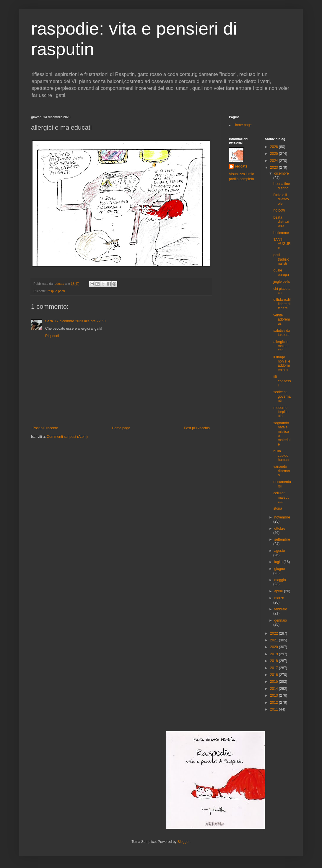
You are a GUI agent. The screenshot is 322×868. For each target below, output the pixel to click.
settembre (282, 539)
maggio (280, 580)
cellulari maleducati (281, 497)
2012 (274, 703)
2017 (274, 668)
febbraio (280, 609)
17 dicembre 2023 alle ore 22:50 (80, 321)
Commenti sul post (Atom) (67, 437)
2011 (274, 709)
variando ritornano (282, 471)
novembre (282, 517)
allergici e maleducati (281, 346)
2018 (274, 661)
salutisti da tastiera (282, 333)
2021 (274, 640)
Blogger (184, 842)
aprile (279, 591)
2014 (274, 689)
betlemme (281, 233)
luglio (279, 562)
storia (278, 508)
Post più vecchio (197, 428)
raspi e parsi (56, 291)
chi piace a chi (282, 291)
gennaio (280, 620)
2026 (274, 147)
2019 (274, 654)
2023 (274, 168)
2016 (274, 675)
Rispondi (52, 336)
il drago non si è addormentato (282, 364)
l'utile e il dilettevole (281, 199)
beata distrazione (281, 222)
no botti (279, 210)
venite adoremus (282, 320)
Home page (121, 428)
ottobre (280, 529)
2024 (274, 161)
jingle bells (282, 282)
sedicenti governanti (282, 396)
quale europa (281, 272)
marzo (279, 598)
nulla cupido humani (281, 455)
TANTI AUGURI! (282, 244)
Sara (49, 321)
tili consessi (282, 381)
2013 (274, 695)
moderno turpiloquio (281, 412)
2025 (274, 154)
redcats (241, 166)
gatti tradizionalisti (281, 259)
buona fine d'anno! (282, 186)
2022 (274, 633)
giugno (279, 569)
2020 (274, 647)
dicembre (281, 173)
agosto (279, 551)
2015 (274, 682)
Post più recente (45, 428)
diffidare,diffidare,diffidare (282, 304)
